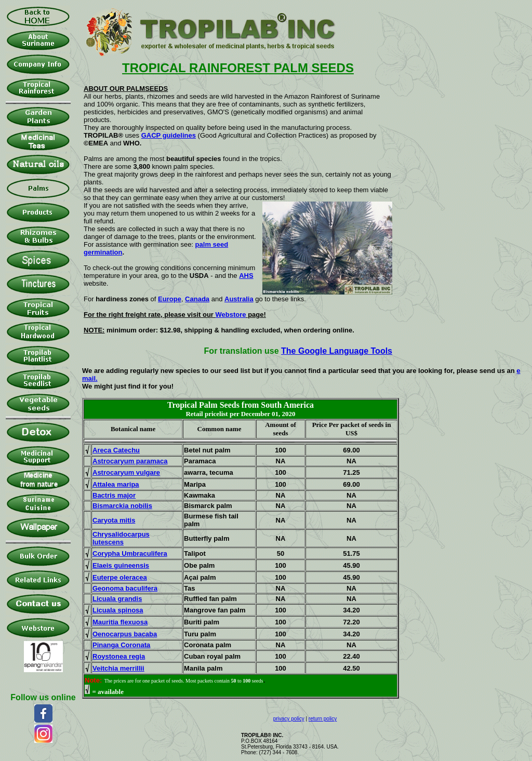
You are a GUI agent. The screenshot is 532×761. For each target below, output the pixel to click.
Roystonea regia (119, 656)
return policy (323, 719)
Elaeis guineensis (121, 565)
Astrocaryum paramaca (130, 461)
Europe (170, 299)
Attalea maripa (116, 484)
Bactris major (114, 495)
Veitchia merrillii (118, 668)
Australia (239, 299)
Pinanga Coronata (121, 645)
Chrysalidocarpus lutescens (121, 538)
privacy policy (289, 719)
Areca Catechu (116, 450)
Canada (197, 299)
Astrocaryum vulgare (126, 472)
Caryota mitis (114, 520)
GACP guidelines (169, 135)
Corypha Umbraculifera (130, 553)
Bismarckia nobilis (122, 506)
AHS (246, 276)
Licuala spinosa (118, 610)
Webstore (231, 315)
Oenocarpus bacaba (125, 634)
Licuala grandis (117, 599)
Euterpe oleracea (120, 577)
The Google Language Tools (337, 351)
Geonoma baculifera (125, 588)
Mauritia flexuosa (120, 622)
